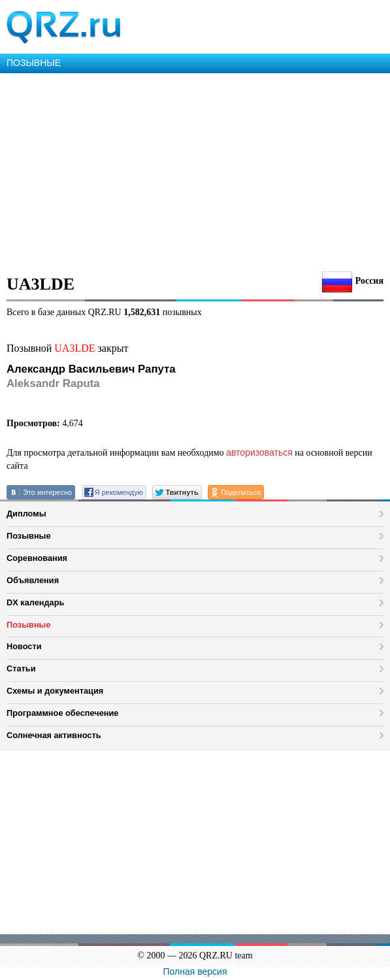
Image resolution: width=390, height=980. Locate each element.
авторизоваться (259, 452)
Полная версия (195, 972)
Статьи (21, 668)
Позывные (29, 536)
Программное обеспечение (62, 713)
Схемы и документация (55, 691)
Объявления (33, 580)
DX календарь (35, 602)
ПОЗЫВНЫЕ (34, 63)
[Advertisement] (195, 171)
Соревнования (37, 558)
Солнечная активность (54, 735)
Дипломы (26, 514)
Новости (24, 646)
